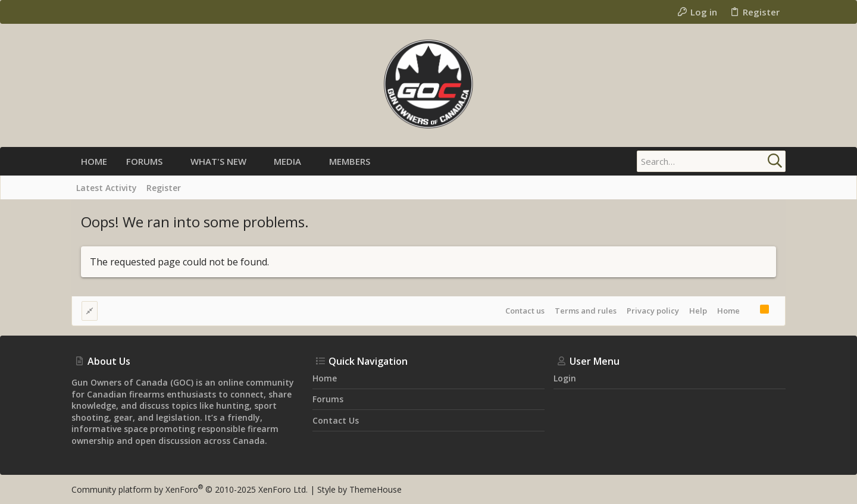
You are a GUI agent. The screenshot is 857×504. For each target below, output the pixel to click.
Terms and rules (586, 311)
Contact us (525, 311)
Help (698, 311)
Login (565, 378)
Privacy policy (653, 311)
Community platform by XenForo (190, 489)
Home (728, 311)
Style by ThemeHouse (359, 489)
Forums (328, 399)
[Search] (711, 161)
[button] (172, 162)
